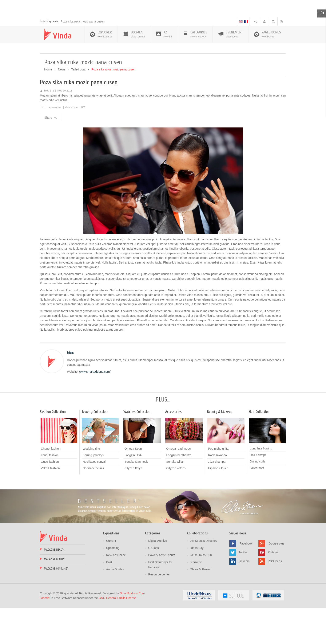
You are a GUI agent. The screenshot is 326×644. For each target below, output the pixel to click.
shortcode (71, 144)
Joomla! (45, 635)
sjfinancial (55, 144)
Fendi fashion (50, 492)
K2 (83, 144)
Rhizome (196, 599)
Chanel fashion (51, 486)
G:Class (154, 585)
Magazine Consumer (56, 606)
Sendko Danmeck (136, 499)
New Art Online (116, 592)
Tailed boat (78, 106)
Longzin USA (133, 492)
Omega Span (133, 486)
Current (111, 578)
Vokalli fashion (50, 505)
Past (109, 599)
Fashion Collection (53, 449)
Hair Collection (259, 449)
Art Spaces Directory (204, 578)
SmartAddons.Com (132, 630)
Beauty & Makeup (220, 449)
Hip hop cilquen (218, 505)
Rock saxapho (217, 492)
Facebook (246, 580)
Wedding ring (91, 486)
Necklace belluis (93, 505)
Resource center (159, 611)
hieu (47, 128)
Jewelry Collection (95, 449)
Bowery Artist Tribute (162, 592)
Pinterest (273, 589)
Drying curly (258, 499)
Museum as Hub (201, 592)
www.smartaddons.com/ (95, 409)
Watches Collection (137, 449)
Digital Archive (158, 578)
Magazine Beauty (54, 596)
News (62, 106)
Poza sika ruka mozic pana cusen (83, 58)
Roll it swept (258, 492)
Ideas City (197, 585)
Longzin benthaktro (179, 492)
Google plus (276, 580)
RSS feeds (275, 598)
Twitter (243, 589)
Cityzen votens (176, 505)
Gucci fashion (50, 499)
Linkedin (244, 598)
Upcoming (113, 585)
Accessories (174, 449)
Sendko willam (176, 499)
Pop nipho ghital (219, 486)
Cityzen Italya (133, 505)
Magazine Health (54, 587)
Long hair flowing (261, 486)
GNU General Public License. (118, 635)
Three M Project (201, 606)
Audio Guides (115, 606)
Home (48, 106)
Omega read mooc (179, 486)
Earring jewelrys (93, 492)
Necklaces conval (94, 499)
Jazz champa (217, 499)
